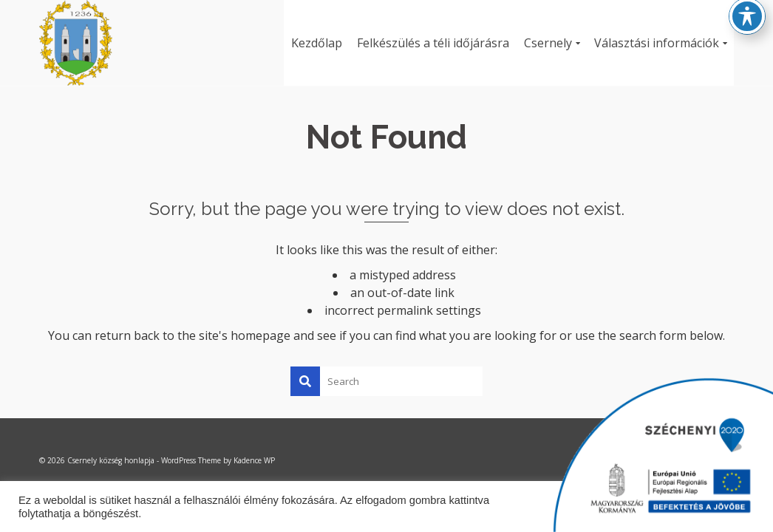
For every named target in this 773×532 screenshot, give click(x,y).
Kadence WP (254, 460)
